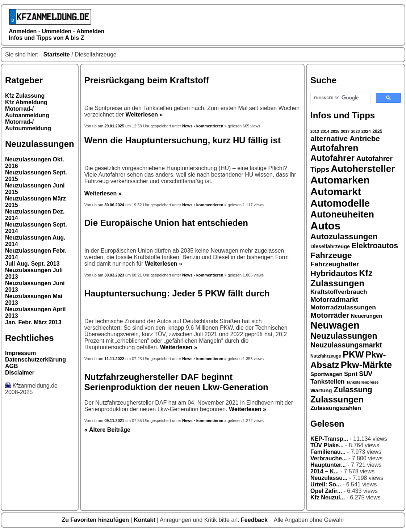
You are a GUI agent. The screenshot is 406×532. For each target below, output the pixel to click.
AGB (12, 366)
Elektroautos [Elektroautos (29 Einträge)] (375, 246)
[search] (340, 98)
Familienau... (328, 452)
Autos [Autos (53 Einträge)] (325, 226)
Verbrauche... (329, 458)
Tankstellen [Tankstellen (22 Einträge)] (327, 381)
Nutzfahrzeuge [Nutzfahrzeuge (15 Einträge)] (326, 356)
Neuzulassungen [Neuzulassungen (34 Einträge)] (344, 336)
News (187, 126)
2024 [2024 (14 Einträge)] (366, 131)
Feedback (255, 520)
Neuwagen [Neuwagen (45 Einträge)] (335, 325)
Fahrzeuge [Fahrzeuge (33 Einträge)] (331, 255)
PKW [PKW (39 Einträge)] (353, 354)
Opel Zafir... (326, 491)
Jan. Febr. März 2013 (33, 322)
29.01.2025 (115, 126)
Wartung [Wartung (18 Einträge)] (321, 390)
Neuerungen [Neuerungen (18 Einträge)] (367, 316)
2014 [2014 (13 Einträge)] (325, 131)
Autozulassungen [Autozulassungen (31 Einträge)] (344, 237)
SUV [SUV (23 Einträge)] (366, 374)
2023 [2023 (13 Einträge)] (356, 131)
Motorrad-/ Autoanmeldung (27, 112)
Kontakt (145, 520)
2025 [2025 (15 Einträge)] (377, 131)
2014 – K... (325, 471)
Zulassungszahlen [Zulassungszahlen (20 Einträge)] (336, 408)
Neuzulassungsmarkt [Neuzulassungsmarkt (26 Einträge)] (346, 345)
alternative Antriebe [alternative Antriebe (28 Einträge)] (345, 138)
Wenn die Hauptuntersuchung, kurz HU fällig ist (183, 140)
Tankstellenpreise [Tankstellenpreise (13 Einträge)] (362, 382)
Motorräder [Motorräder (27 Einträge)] (330, 315)
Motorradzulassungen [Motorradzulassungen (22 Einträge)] (343, 307)
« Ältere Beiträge (107, 430)
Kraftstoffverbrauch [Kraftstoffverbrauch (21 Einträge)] (339, 292)
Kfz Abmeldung (26, 102)
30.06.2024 (114, 205)
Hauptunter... (328, 465)
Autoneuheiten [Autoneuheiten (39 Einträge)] (342, 214)
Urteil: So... (326, 484)
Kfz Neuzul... (328, 497)
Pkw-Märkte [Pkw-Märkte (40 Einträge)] (367, 365)
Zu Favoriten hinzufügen (96, 520)
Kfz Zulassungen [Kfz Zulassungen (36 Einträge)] (342, 278)
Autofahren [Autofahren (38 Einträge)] (334, 148)
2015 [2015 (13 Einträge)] (335, 131)
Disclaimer (20, 373)
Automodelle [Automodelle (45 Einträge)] (340, 203)
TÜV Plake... (327, 445)
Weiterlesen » (144, 115)
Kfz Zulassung (25, 96)
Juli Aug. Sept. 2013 (32, 264)
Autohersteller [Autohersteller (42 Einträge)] (363, 169)
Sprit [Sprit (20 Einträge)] (351, 374)
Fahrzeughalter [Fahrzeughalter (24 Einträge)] (335, 264)
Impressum (20, 353)
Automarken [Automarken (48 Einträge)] (340, 180)
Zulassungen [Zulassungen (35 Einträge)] (337, 399)
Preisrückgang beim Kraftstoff (147, 80)
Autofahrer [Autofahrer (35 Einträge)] (332, 158)
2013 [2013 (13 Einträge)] (315, 131)
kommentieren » (212, 126)
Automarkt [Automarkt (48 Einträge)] (336, 192)
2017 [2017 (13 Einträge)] (346, 131)
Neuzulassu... (329, 478)
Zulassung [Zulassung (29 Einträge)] (353, 390)
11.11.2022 (114, 359)
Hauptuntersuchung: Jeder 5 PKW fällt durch (177, 293)
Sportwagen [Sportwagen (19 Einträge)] (327, 374)
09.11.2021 (114, 421)
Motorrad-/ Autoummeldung (28, 125)
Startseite (57, 54)
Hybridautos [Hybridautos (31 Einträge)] (334, 273)
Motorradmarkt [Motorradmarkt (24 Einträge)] (334, 299)
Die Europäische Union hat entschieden (166, 223)
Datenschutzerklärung (35, 360)
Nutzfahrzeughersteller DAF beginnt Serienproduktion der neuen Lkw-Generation (176, 382)
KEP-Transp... (329, 439)
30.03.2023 (114, 275)
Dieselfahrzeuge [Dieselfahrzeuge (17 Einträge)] (330, 246)
